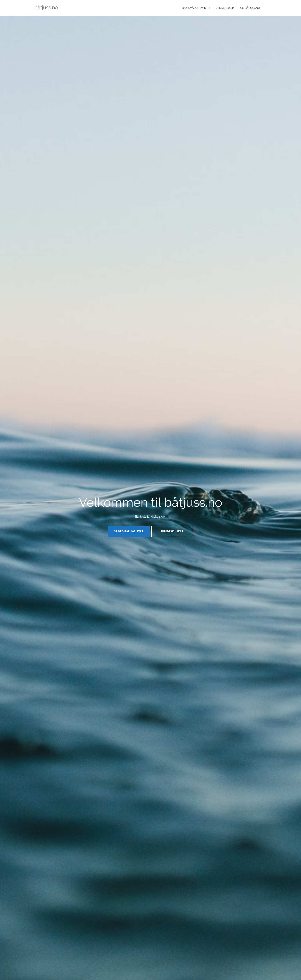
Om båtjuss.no (250, 8)
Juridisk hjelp (225, 8)
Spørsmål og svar (194, 8)
